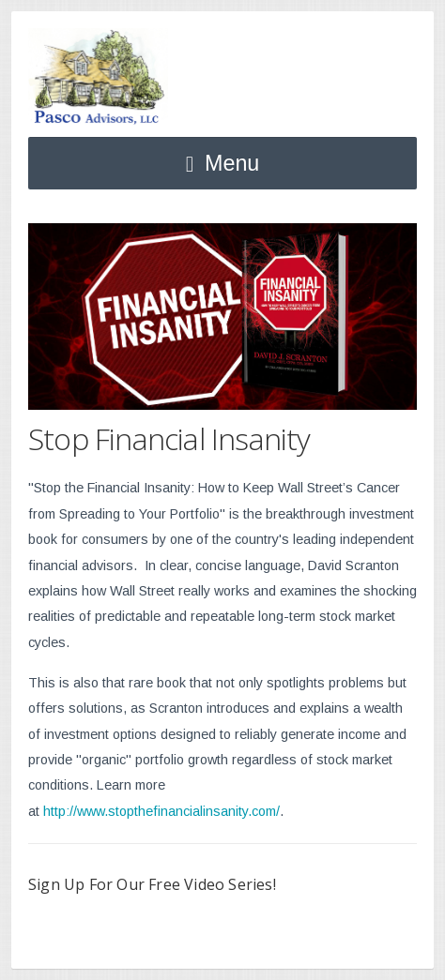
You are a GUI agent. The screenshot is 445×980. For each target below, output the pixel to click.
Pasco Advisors (98, 77)
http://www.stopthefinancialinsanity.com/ (161, 811)
